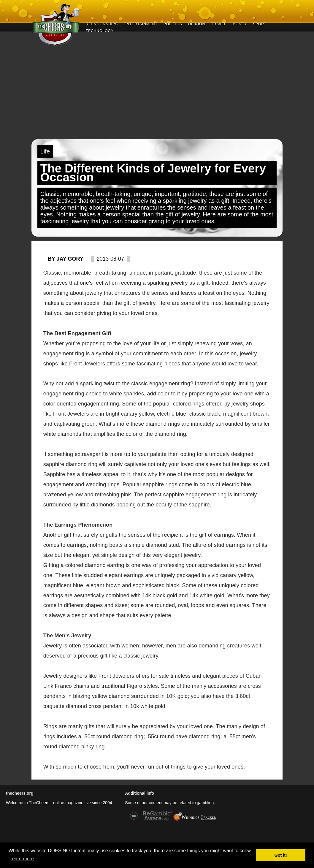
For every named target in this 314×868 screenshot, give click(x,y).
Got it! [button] (281, 855)
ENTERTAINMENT (141, 24)
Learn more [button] (22, 859)
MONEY (240, 24)
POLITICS (173, 24)
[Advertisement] (157, 95)
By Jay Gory (66, 259)
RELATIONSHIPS (102, 24)
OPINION (197, 24)
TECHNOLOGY (100, 30)
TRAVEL (219, 24)
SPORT (260, 24)
